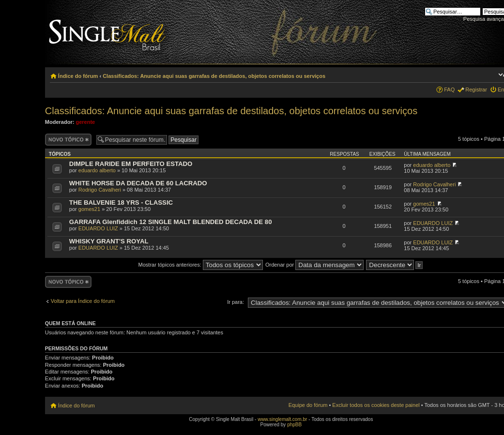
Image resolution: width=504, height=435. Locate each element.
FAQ (449, 90)
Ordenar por (314, 265)
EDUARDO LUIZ (98, 228)
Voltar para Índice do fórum (83, 301)
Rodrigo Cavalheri (100, 190)
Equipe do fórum (308, 405)
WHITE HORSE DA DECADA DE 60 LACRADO (138, 183)
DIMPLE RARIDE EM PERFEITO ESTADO (131, 164)
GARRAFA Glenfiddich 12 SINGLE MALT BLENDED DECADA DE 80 (171, 222)
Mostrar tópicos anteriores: (201, 265)
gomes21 (89, 209)
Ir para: (236, 302)
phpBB (294, 425)
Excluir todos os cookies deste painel (376, 405)
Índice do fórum (78, 76)
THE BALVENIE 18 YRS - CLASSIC (121, 202)
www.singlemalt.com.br (282, 419)
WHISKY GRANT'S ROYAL (109, 241)
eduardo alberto (97, 170)
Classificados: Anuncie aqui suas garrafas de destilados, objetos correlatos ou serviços (214, 76)
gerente (85, 122)
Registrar (476, 90)
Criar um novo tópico (68, 140)
